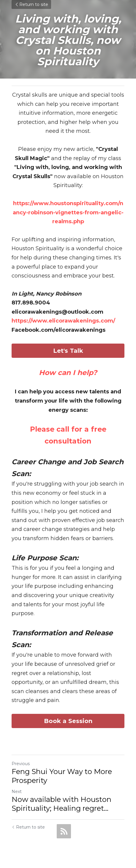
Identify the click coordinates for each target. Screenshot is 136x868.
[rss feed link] (64, 831)
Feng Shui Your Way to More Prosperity (62, 776)
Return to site (31, 4)
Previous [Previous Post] (21, 764)
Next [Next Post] (17, 792)
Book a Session (68, 721)
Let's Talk (68, 351)
